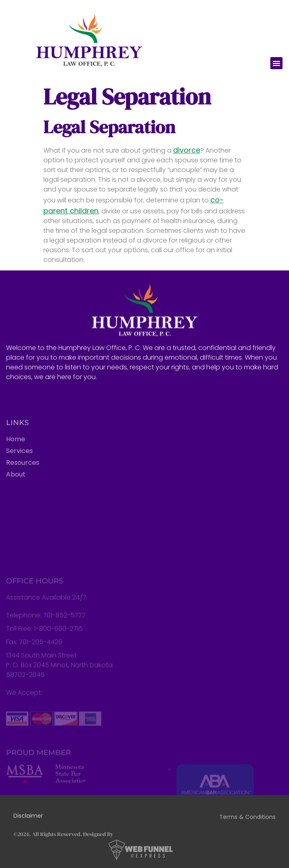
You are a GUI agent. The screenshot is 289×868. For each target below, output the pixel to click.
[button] (276, 63)
